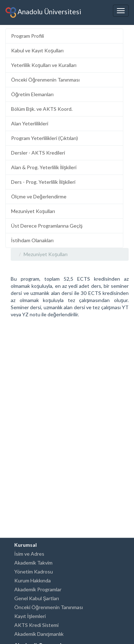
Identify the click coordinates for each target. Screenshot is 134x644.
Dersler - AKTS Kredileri (38, 153)
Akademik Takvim (33, 563)
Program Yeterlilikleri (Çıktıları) (44, 138)
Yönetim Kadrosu (34, 572)
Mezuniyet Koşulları (33, 211)
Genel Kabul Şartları (37, 598)
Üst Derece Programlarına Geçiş (47, 226)
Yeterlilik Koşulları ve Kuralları (44, 65)
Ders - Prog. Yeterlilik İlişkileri (43, 182)
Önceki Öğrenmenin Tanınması (45, 80)
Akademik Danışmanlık (39, 634)
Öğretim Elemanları (32, 94)
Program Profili (28, 36)
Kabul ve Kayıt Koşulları (37, 50)
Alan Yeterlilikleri (30, 123)
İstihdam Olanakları (32, 240)
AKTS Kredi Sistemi (36, 625)
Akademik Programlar (38, 589)
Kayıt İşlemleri (30, 616)
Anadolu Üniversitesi (43, 12)
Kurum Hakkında (33, 580)
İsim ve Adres (29, 554)
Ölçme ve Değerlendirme (39, 196)
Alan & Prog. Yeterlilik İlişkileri (44, 167)
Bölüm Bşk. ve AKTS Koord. (42, 109)
